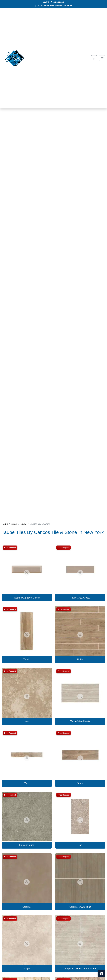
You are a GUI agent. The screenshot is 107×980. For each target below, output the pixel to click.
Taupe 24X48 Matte (80, 721)
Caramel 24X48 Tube (80, 907)
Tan (80, 845)
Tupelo (27, 659)
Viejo (27, 783)
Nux (27, 721)
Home (5, 524)
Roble (80, 659)
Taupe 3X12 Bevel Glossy (27, 598)
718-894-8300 (57, 2)
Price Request (10, 548)
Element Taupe (27, 845)
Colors (14, 524)
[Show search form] (94, 58)
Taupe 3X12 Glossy (80, 598)
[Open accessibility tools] (101, 974)
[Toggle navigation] (102, 58)
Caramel (27, 907)
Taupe (23, 524)
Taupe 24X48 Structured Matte (80, 969)
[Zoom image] (27, 573)
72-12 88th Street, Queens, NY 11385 (55, 6)
